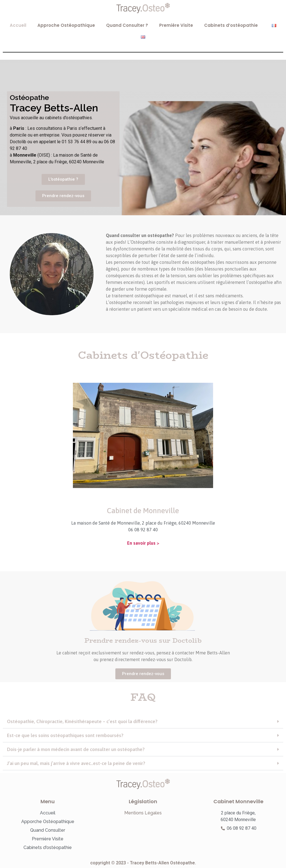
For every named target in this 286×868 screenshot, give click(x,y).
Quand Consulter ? (127, 25)
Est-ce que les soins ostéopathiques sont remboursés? (65, 735)
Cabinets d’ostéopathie (232, 25)
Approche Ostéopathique (66, 25)
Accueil (18, 25)
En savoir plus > (143, 543)
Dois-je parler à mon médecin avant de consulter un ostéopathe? (76, 749)
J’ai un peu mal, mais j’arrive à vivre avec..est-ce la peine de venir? (76, 763)
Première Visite (176, 25)
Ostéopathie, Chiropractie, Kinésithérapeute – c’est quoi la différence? (82, 721)
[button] (143, 722)
